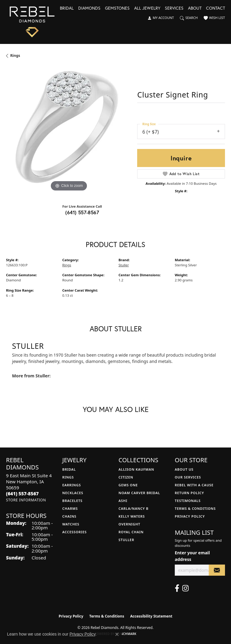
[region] (69, 130)
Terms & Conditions (195, 508)
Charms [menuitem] (70, 508)
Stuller (124, 265)
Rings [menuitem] (68, 477)
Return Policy (189, 493)
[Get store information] (26, 500)
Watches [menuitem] (71, 524)
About (195, 8)
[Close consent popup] (117, 634)
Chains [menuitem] (69, 516)
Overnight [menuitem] (129, 524)
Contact (216, 8)
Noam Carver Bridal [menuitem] (139, 493)
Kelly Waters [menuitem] (132, 516)
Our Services (188, 477)
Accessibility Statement (151, 616)
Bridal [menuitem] (69, 469)
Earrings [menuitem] (72, 485)
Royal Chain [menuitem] (131, 532)
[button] (161, 18)
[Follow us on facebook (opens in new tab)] (177, 588)
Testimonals (188, 501)
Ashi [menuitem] (123, 501)
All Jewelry (147, 8)
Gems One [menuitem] (128, 485)
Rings (15, 56)
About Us (184, 469)
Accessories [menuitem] (74, 532)
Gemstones (117, 8)
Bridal (67, 8)
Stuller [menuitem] (126, 540)
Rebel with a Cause (194, 485)
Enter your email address (192, 556)
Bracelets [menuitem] (72, 501)
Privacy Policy (190, 516)
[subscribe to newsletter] (217, 570)
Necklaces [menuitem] (73, 493)
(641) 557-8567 (82, 212)
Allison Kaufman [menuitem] (136, 469)
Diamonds (89, 8)
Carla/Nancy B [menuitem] (134, 508)
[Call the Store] (22, 494)
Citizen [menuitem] (126, 477)
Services (174, 8)
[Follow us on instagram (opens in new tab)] (185, 588)
